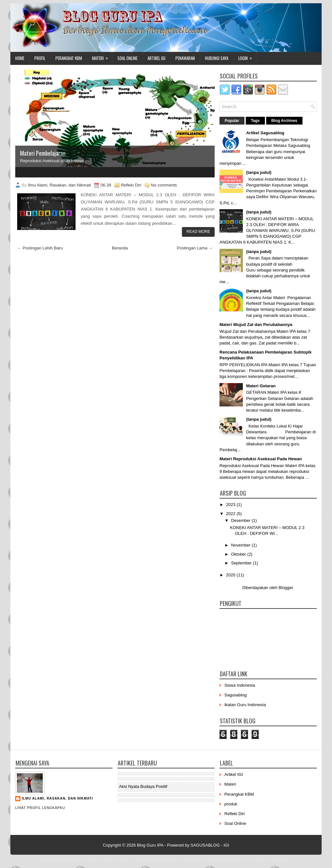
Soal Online (127, 58)
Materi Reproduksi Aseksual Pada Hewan (261, 459)
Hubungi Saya (217, 58)
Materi (102, 57)
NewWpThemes (69, 860)
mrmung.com (261, 860)
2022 (231, 514)
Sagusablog (236, 695)
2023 (231, 505)
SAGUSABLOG (205, 845)
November (242, 545)
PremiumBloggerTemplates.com (158, 860)
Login (247, 57)
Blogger (286, 588)
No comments (164, 185)
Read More (198, 232)
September (242, 563)
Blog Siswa (283, 860)
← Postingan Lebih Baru (40, 248)
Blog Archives (284, 121)
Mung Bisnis (237, 860)
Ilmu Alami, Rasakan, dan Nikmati (57, 798)
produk (231, 804)
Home (20, 58)
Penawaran (185, 58)
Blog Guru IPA (150, 845)
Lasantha (122, 860)
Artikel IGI (156, 58)
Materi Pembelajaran (43, 153)
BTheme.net (196, 860)
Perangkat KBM (69, 58)
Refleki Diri (131, 185)
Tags (255, 121)
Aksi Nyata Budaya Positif (143, 786)
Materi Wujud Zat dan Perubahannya (256, 325)
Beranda (120, 248)
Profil (40, 58)
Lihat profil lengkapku (40, 808)
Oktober (239, 554)
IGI (226, 845)
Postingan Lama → (195, 248)
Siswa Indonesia (240, 685)
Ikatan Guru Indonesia (245, 705)
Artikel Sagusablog (265, 133)
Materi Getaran (261, 386)
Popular (232, 121)
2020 (231, 575)
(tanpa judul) (259, 172)
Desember (242, 520)
